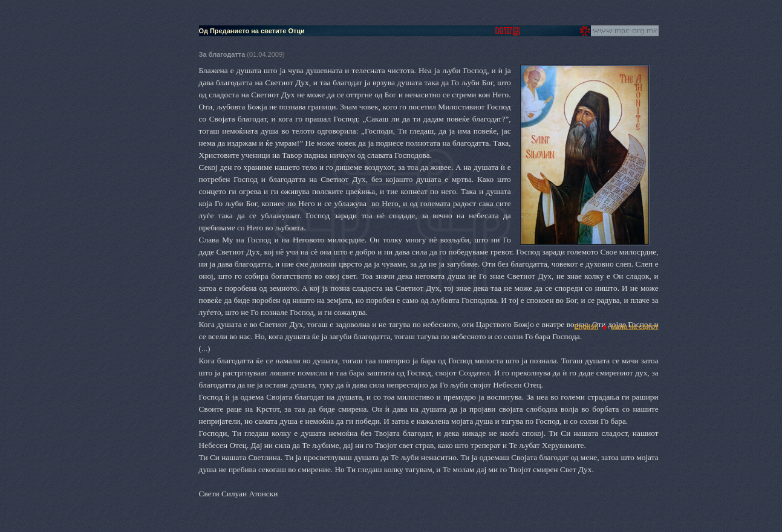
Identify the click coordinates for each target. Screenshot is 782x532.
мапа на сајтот (634, 326)
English (586, 326)
